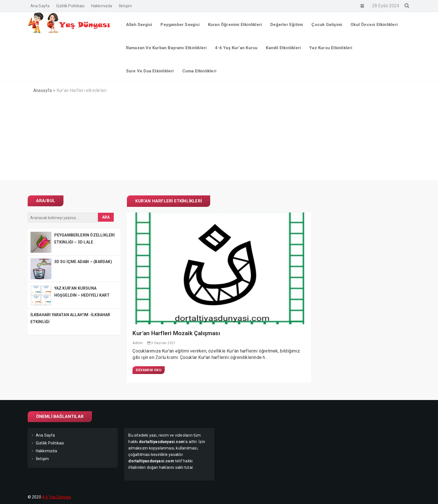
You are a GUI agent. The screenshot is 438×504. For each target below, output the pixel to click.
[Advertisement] (219, 141)
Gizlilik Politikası (70, 6)
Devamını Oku (148, 370)
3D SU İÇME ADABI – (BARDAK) (83, 262)
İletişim (126, 6)
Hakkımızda (102, 6)
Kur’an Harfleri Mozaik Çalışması (176, 333)
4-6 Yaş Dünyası (56, 497)
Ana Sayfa (40, 6)
